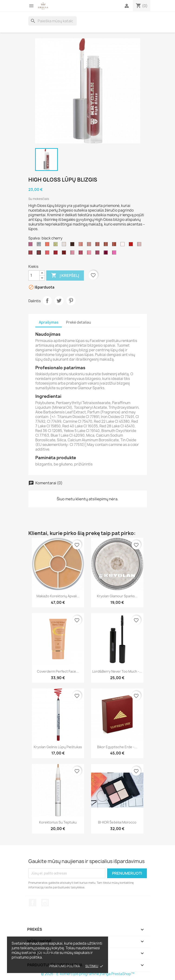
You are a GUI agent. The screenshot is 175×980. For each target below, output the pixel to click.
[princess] (90, 254)
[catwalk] (65, 254)
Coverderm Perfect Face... (58, 671)
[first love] (31, 254)
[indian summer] (107, 245)
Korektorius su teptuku (58, 822)
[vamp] (132, 245)
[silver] (40, 245)
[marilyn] (115, 254)
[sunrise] (82, 254)
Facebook (33, 903)
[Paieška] (53, 21)
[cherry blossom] (98, 245)
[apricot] (48, 245)
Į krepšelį (65, 276)
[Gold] (56, 245)
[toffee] (90, 245)
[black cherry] (40, 254)
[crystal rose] (123, 245)
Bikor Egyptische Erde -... (117, 747)
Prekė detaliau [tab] (79, 322)
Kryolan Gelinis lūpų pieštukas (58, 747)
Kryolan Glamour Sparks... (117, 596)
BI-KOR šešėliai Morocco (117, 822)
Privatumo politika (65, 966)
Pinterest (71, 301)
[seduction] (115, 245)
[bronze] (73, 245)
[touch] (48, 254)
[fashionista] (56, 254)
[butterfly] (31, 245)
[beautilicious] (82, 245)
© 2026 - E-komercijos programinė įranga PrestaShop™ (88, 974)
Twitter (59, 301)
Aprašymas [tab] (49, 322)
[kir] (98, 254)
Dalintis (47, 301)
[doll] (107, 254)
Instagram (45, 903)
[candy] (73, 254)
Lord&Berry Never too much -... (117, 671)
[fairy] (140, 245)
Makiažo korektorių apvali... (58, 596)
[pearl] (65, 245)
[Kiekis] (34, 276)
